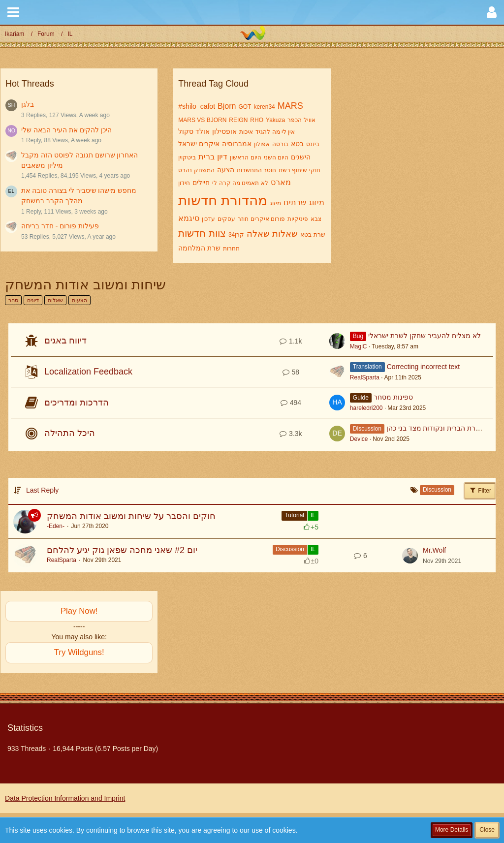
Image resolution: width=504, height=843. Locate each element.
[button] (13, 12)
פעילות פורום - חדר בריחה (60, 226)
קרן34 (236, 235)
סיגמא (189, 218)
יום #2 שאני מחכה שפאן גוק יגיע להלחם (122, 550)
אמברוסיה (237, 144)
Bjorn (227, 106)
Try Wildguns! (79, 652)
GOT (245, 107)
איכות (246, 132)
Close (487, 830)
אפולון (262, 144)
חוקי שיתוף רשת (299, 170)
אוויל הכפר (301, 120)
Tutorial (294, 515)
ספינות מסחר (393, 397)
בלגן (28, 104)
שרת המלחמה (199, 248)
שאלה (258, 234)
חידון (184, 183)
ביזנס (313, 144)
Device (359, 439)
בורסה (280, 144)
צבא (316, 219)
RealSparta (365, 377)
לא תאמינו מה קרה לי (240, 183)
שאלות (285, 234)
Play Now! (79, 611)
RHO (257, 120)
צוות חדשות (202, 233)
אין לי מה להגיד (275, 132)
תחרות (231, 249)
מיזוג (275, 203)
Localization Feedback (88, 372)
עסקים (226, 219)
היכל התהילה (70, 433)
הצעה (226, 170)
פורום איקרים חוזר (261, 219)
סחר (13, 300)
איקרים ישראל (199, 144)
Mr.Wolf (434, 550)
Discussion (290, 549)
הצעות (79, 300)
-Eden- (56, 526)
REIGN (238, 120)
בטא (297, 144)
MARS (290, 106)
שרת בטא (313, 235)
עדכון (208, 219)
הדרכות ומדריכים (77, 403)
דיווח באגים (65, 341)
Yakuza (275, 120)
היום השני (276, 157)
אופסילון (224, 131)
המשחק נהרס (196, 170)
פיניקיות (298, 219)
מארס (281, 182)
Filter (480, 490)
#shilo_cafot (197, 106)
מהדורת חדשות (223, 201)
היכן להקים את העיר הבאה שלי (66, 130)
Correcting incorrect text (424, 367)
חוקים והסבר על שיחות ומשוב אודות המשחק (131, 516)
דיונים (33, 300)
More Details (452, 830)
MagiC (359, 346)
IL (313, 515)
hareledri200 (366, 408)
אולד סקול (194, 131)
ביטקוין (187, 157)
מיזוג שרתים (304, 203)
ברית (206, 157)
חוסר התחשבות (256, 170)
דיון (222, 157)
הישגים (301, 157)
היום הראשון (245, 157)
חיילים (201, 183)
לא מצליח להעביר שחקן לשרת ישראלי (424, 336)
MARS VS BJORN (202, 120)
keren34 (264, 107)
